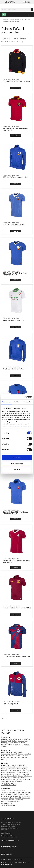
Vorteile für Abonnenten (11, 824)
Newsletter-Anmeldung (10, 828)
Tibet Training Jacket (10, 704)
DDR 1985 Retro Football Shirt (14, 224)
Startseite (5, 20)
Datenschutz (6, 833)
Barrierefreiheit (7, 835)
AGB (3, 832)
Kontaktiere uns (7, 864)
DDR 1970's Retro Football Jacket (15, 177)
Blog (3, 863)
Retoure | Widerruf (8, 826)
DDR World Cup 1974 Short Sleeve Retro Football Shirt (16, 274)
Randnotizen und (10, 1)
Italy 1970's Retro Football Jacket (15, 369)
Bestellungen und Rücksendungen (17, 863)
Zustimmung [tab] (6, 402)
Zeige (14, 39)
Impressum (5, 830)
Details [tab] (17, 402)
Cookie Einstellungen (9, 837)
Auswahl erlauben (17, 464)
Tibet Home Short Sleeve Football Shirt (17, 657)
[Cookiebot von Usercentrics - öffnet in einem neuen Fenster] (24, 397)
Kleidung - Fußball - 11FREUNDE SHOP (20, 20)
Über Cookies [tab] (27, 402)
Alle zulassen (17, 458)
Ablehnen (17, 470)
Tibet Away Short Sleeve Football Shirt (17, 608)
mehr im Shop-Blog (10, 3)
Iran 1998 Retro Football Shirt (14, 320)
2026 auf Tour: (27, 1)
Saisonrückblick (27, 3)
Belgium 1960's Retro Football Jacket (16, 81)
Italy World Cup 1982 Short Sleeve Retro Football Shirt (15, 513)
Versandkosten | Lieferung (11, 823)
